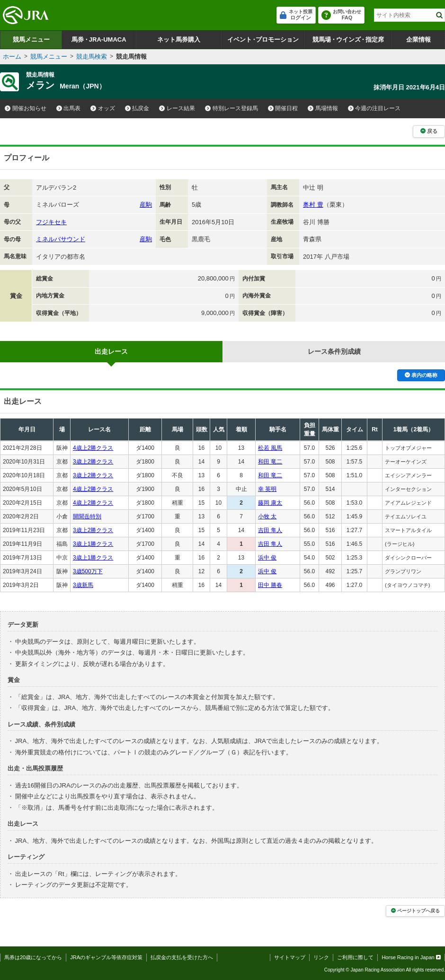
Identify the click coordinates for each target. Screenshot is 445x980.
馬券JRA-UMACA (99, 39)
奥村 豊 (313, 205)
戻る (429, 131)
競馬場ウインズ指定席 (348, 39)
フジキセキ (51, 222)
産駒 (146, 205)
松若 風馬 (270, 448)
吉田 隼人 (270, 530)
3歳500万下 (88, 571)
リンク (321, 957)
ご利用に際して (355, 957)
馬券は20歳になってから (33, 957)
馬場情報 (323, 108)
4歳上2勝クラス (93, 448)
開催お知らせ (26, 108)
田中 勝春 (270, 585)
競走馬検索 (92, 57)
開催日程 (283, 108)
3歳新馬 (83, 585)
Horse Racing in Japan (411, 957)
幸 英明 (267, 489)
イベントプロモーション (263, 39)
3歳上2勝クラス (93, 462)
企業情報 (418, 39)
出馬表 (69, 108)
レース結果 (177, 108)
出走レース (111, 351)
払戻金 (137, 108)
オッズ (103, 108)
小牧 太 (267, 516)
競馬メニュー (31, 39)
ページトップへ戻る (415, 911)
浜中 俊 (267, 558)
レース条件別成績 (334, 351)
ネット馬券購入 (179, 39)
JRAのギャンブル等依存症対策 (106, 957)
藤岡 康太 (270, 503)
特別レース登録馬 (231, 108)
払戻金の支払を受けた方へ (182, 957)
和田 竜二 (270, 462)
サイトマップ (290, 957)
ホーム (12, 57)
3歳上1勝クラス (93, 544)
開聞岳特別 (87, 516)
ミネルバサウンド (61, 239)
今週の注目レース (374, 108)
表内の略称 (421, 375)
